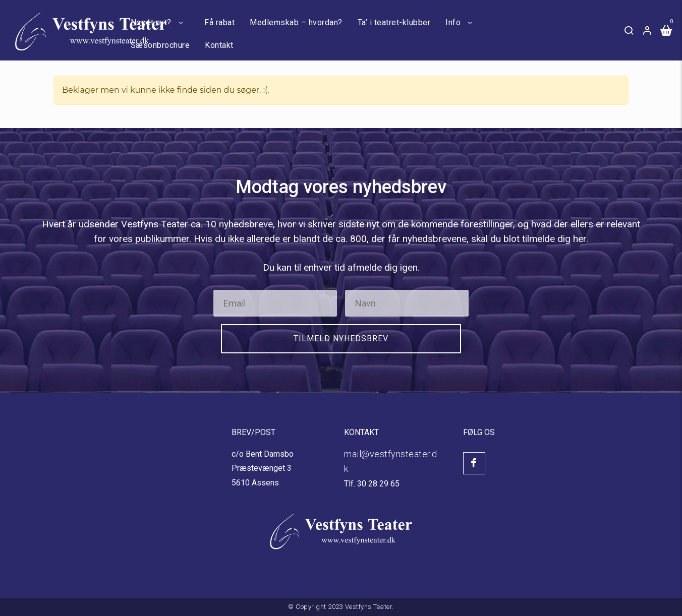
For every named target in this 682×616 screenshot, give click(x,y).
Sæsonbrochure (160, 45)
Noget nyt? (151, 22)
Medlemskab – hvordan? (296, 22)
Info (453, 22)
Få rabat (219, 22)
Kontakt (219, 45)
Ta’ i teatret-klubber (394, 22)
